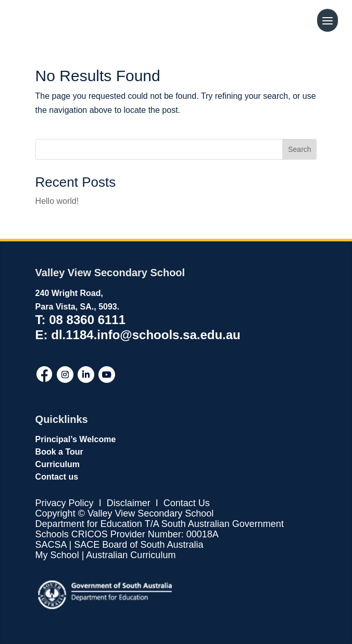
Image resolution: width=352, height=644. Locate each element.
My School (57, 555)
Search (299, 149)
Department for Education (89, 524)
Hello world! (57, 201)
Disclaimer (127, 503)
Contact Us (187, 503)
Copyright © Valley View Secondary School (125, 513)
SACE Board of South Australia (139, 545)
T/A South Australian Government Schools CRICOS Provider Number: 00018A (160, 529)
